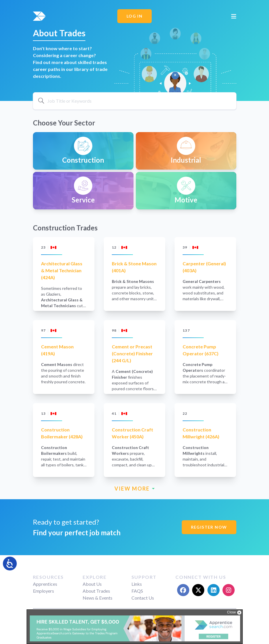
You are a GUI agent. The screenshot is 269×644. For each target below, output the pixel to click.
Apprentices (45, 584)
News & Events (98, 598)
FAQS (137, 591)
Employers (43, 591)
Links (137, 584)
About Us (92, 584)
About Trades (96, 591)
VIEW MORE (135, 489)
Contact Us (143, 598)
